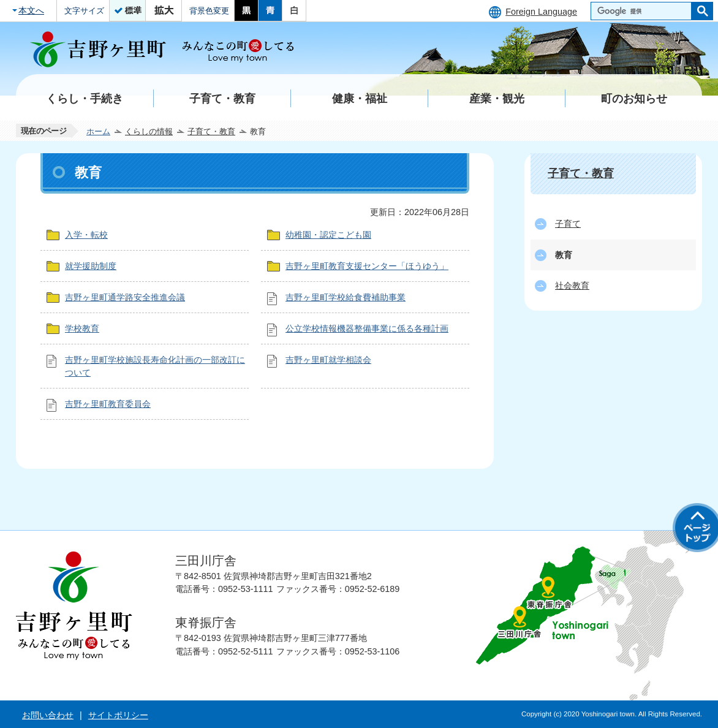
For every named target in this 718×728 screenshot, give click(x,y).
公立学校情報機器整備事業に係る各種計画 (367, 328)
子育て (568, 224)
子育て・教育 (211, 131)
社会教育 (572, 286)
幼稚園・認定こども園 (328, 235)
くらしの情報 (149, 131)
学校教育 (82, 328)
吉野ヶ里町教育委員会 (108, 404)
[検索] (644, 11)
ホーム (98, 131)
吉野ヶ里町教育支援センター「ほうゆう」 (367, 266)
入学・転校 (86, 235)
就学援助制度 (91, 266)
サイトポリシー (118, 715)
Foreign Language (541, 12)
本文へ (31, 10)
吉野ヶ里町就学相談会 (328, 360)
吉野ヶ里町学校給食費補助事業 (346, 297)
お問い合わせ (48, 715)
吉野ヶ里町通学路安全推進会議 (125, 297)
